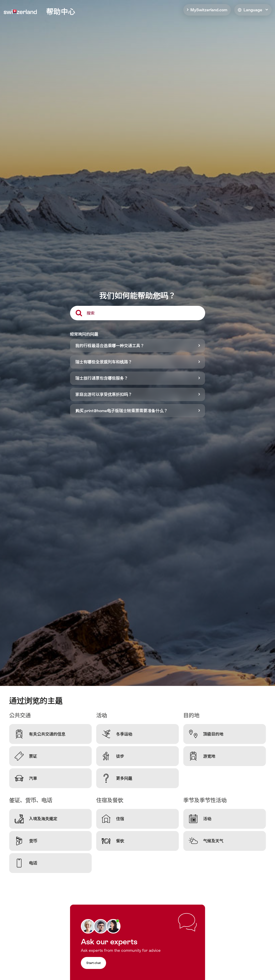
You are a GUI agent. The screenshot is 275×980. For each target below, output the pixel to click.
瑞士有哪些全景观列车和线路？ (104, 362)
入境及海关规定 (36, 819)
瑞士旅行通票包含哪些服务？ (102, 378)
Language (250, 10)
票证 (26, 756)
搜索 (91, 313)
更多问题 (117, 778)
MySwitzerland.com (209, 10)
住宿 (113, 819)
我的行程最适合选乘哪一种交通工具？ (110, 346)
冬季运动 (117, 734)
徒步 (113, 756)
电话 (26, 863)
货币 (26, 841)
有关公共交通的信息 (40, 734)
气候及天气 (206, 841)
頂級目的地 (206, 734)
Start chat (93, 963)
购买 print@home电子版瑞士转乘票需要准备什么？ (122, 411)
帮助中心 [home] (61, 12)
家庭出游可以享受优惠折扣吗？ (104, 394)
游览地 (202, 756)
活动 (200, 819)
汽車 (26, 778)
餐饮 (113, 841)
